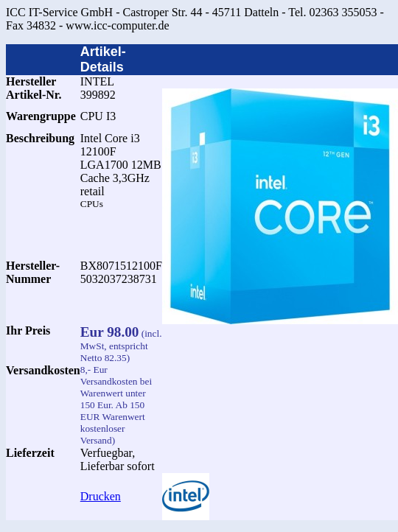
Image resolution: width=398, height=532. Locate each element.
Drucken (101, 496)
